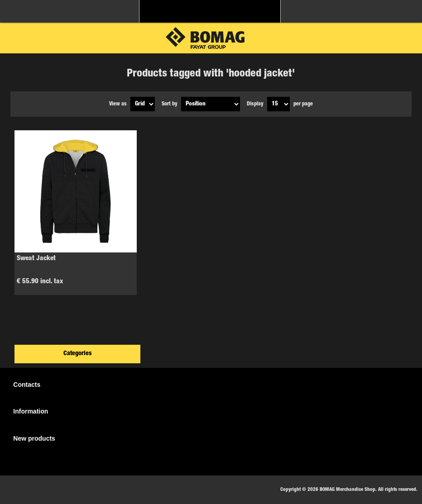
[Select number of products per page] (278, 104)
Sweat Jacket (36, 259)
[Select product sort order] (211, 104)
